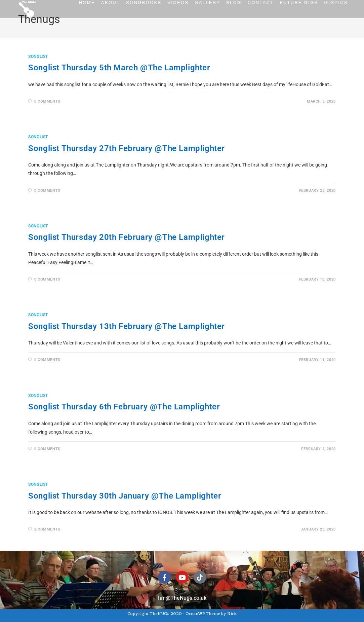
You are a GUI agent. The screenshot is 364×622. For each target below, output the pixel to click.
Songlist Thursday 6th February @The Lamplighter (124, 407)
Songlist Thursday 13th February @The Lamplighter (127, 326)
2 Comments (47, 529)
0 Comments (47, 101)
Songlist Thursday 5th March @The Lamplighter (119, 68)
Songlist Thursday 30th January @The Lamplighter (125, 496)
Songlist (38, 57)
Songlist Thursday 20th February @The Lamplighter (127, 237)
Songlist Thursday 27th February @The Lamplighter (127, 148)
